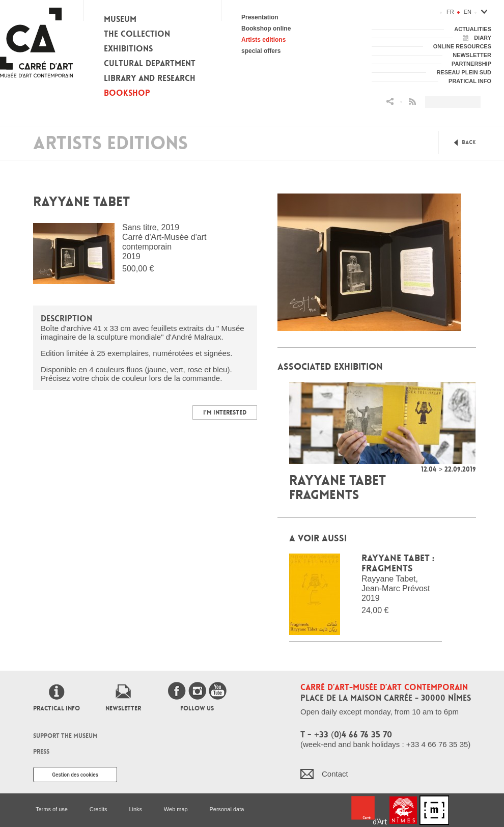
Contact (335, 774)
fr (450, 12)
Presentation (260, 17)
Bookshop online (266, 29)
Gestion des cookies (75, 775)
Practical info (57, 708)
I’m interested (225, 412)
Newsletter (123, 708)
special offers (261, 51)
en (468, 12)
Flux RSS (412, 102)
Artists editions (263, 40)
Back (469, 142)
